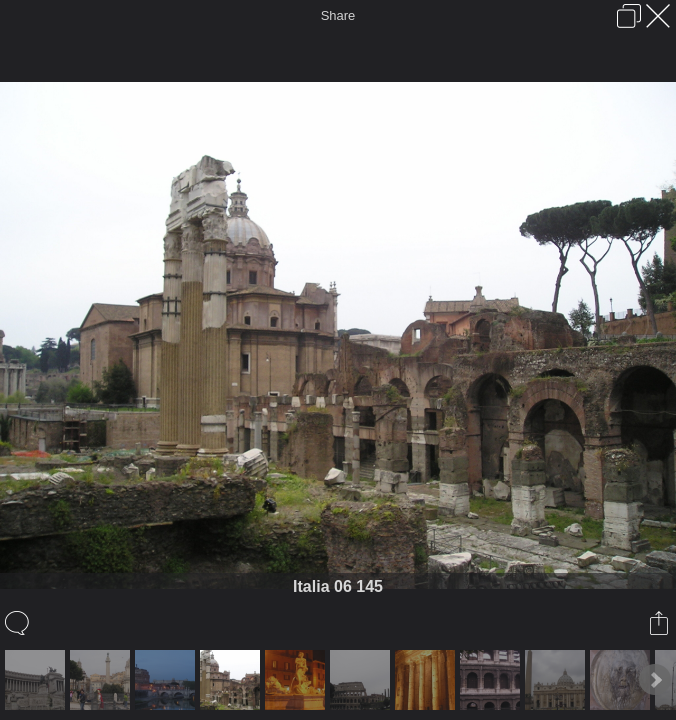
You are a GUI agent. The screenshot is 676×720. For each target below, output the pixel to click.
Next (655, 680)
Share (338, 15)
